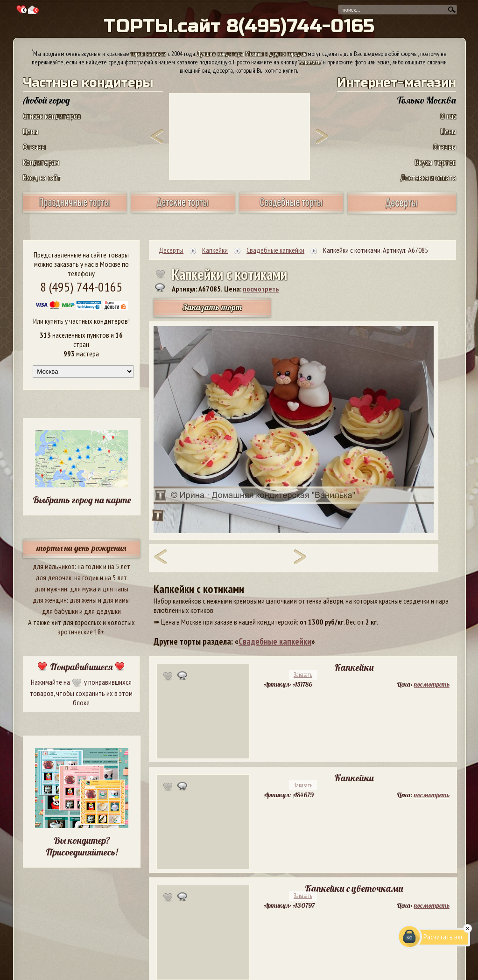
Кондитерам (41, 162)
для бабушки (60, 611)
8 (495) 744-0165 (81, 287)
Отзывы (34, 147)
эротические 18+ (81, 632)
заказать (310, 62)
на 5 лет (119, 566)
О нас (448, 116)
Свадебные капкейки (275, 641)
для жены (83, 600)
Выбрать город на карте (82, 500)
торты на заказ (148, 54)
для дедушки (102, 611)
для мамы (116, 600)
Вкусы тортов (436, 162)
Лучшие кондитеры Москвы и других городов (252, 54)
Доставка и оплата (428, 177)
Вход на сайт (42, 177)
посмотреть (261, 289)
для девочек (53, 577)
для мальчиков (54, 566)
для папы (115, 589)
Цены (31, 131)
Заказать (303, 675)
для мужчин (51, 589)
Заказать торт (212, 307)
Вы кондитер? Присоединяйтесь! (82, 846)
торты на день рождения (81, 548)
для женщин (50, 600)
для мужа (83, 589)
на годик (90, 566)
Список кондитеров (52, 116)
